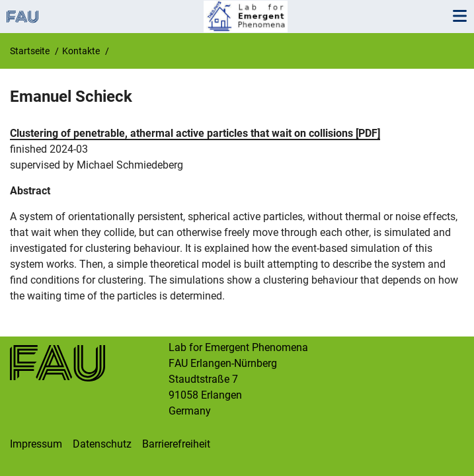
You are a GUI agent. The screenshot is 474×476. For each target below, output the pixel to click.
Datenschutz (102, 444)
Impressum (36, 444)
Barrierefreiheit (176, 444)
